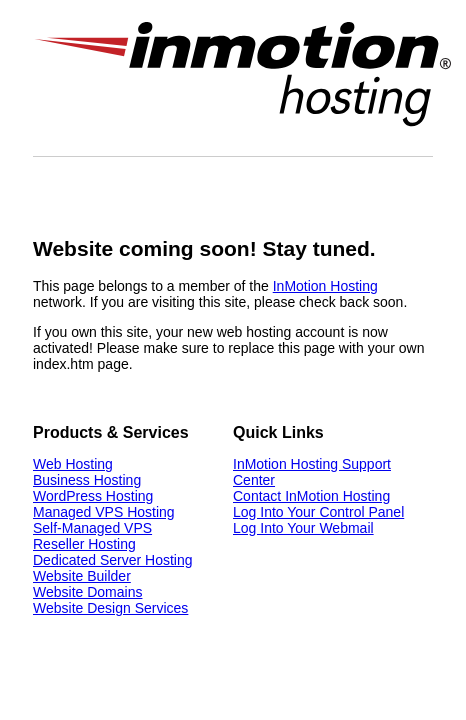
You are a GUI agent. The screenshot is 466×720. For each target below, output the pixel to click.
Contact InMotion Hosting (311, 496)
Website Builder (82, 576)
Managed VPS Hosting (104, 512)
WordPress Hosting (93, 496)
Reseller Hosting (84, 544)
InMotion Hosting (325, 286)
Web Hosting (73, 464)
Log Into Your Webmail (303, 528)
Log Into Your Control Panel (318, 512)
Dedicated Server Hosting (113, 560)
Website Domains (87, 592)
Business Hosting (87, 480)
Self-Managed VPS (92, 528)
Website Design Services (110, 608)
